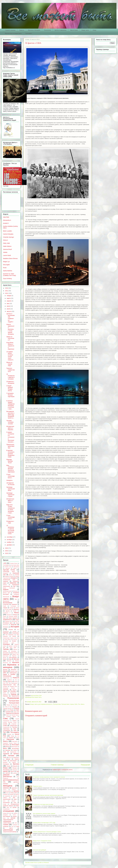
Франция (8, 750)
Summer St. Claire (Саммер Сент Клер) (9, 275)
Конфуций (6, 641)
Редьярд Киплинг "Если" (10, 461)
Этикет (8, 766)
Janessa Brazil (7, 249)
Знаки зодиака (13, 618)
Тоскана (9, 734)
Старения (14, 724)
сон (16, 823)
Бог (14, 586)
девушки (6, 775)
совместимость (7, 823)
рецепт (15, 816)
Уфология (10, 739)
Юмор (94, 30)
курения (15, 796)
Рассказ (14, 707)
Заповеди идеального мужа (10, 495)
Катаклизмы (16, 633)
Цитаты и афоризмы (60, 30)
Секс (5, 718)
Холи (4, 752)
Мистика (16, 659)
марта (9, 298)
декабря (9, 545)
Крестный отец (8, 643)
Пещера (5, 686)
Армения (6, 581)
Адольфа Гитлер (9, 570)
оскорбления (6, 809)
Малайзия (14, 651)
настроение (6, 802)
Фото (5, 748)
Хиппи (15, 750)
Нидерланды (6, 678)
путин (14, 815)
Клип (18, 638)
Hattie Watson (7, 246)
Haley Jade (6, 243)
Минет (5, 659)
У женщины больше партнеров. (10, 396)
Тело (15, 730)
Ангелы (11, 575)
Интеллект (15, 621)
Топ (79, 704)
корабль (12, 794)
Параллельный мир (9, 685)
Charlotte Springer (9, 237)
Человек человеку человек (10, 422)
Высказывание (8, 603)
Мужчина (16, 662)
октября (9, 540)
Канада (14, 631)
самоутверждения (8, 820)
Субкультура (13, 726)
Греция (11, 608)
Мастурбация (13, 658)
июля (9, 309)
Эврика (14, 762)
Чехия (5, 757)
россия (13, 818)
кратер (17, 794)
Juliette (5, 252)
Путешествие (57, 704)
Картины (6, 633)
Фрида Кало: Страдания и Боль (42, 841)
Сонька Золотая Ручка (10, 722)
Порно (5, 691)
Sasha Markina (8, 271)
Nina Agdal (6, 265)
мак (14, 798)
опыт (17, 806)
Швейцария (16, 757)
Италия (11, 630)
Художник (6, 754)
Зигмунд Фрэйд (13, 616)
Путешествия (65, 704)
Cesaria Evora (14, 563)
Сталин (5, 724)
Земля (5, 616)
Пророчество (15, 696)
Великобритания (7, 591)
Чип (10, 757)
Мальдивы (6, 653)
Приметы (5, 694)
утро (12, 827)
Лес (4, 648)
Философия (15, 745)
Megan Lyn (6, 262)
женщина (8, 786)
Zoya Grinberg (7, 278)
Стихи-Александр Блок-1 (11, 476)
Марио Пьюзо (14, 653)
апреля (9, 301)
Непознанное (7, 676)
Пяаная (9, 705)
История (15, 627)
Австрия (8, 568)
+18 (4, 563)
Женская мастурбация (39, 850)
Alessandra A (7, 220)
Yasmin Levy (8, 567)
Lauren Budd (7, 255)
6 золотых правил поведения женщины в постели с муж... (10, 405)
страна (72, 704)
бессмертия (6, 770)
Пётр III (7, 707)
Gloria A (5, 240)
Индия (17, 620)
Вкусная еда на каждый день (13, 33)
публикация (28, 697)
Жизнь (17, 613)
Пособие (13, 691)
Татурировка (7, 731)
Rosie (5, 268)
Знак (4, 618)
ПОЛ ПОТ (6, 683)
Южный (15, 766)
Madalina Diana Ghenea (10, 258)
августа (9, 311)
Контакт (15, 640)
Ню (16, 680)
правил (15, 813)
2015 (7, 553)
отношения (9, 811)
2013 (7, 548)
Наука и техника (9, 674)
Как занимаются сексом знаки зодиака (44, 814)
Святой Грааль (15, 715)
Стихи (5, 725)
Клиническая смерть (8, 638)
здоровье (14, 788)
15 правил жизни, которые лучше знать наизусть (10, 356)
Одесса (10, 682)
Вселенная (6, 601)
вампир (5, 771)
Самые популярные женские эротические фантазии (48, 795)
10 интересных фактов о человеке (11, 377)
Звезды (15, 615)
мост (4, 801)
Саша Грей (16, 712)
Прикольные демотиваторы (10, 446)
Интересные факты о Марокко (10, 428)
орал (8, 807)
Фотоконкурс (15, 749)
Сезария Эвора (11, 716)
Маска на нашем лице (9, 364)
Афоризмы (13, 583)
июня (9, 306)
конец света (14, 793)
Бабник (5, 585)
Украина (11, 738)
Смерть (14, 721)
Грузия (17, 608)
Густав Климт (8, 609)
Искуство (14, 625)
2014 (7, 551)
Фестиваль (6, 745)
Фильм (8, 747)
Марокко (14, 656)
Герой (5, 606)
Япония (15, 768)
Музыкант (14, 670)
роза (4, 818)
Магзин (15, 649)
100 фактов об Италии (10, 484)
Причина (6, 696)
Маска (5, 658)
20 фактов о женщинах (10, 382)
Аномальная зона (9, 580)
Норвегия (9, 680)
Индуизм (7, 621)
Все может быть (37, 697)
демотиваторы (8, 777)
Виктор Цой (6, 593)
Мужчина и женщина (11, 666)
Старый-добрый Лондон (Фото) (10, 388)
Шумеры (5, 762)
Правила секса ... (38, 786)
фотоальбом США (36, 696)
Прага (5, 693)
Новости (22, 30)
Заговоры (9, 615)
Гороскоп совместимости (11, 370)
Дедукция (16, 609)
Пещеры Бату (13, 686)
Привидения (13, 693)
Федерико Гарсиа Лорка (10, 743)
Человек (11, 756)
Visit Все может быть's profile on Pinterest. (37, 863)
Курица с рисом (13, 646)
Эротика (16, 764)
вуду (18, 771)
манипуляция (7, 799)
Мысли (5, 671)
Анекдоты (9, 480)
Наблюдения (13, 673)
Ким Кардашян (10, 635)
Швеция (8, 759)
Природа (14, 694)
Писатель (6, 690)
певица (5, 813)
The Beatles (6, 565)
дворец (15, 773)
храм (18, 827)
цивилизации (8, 830)
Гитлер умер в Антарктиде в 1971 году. (44, 823)
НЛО (5, 673)
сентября (10, 537)
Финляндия (15, 747)
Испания (5, 627)
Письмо (14, 690)
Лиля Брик (13, 648)
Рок (7, 710)
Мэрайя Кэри (14, 671)
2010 (7, 288)
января (9, 296)
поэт (10, 813)
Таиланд (14, 727)
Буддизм (6, 589)
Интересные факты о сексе (10, 501)
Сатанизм (8, 712)
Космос (14, 641)
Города (5, 608)
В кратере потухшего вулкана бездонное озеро (10, 454)
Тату (15, 729)
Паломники (14, 683)
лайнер (5, 798)
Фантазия (15, 741)
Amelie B (6, 223)
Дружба (8, 611)
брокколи (15, 770)
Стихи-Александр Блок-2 (11, 517)
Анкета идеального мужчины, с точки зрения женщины (10, 329)
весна (12, 771)
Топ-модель (15, 732)
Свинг (8, 715)
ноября (9, 542)
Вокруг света (85, 30)
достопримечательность (45, 704)
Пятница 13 (16, 705)
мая (8, 304)
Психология (47, 30)
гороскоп (8, 773)
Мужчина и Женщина (34, 30)
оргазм (14, 807)
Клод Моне (8, 640)
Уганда (12, 736)
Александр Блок (9, 572)
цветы (11, 828)
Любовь (6, 649)
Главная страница (10, 30)
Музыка (5, 670)
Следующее (29, 765)
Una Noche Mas (15, 565)
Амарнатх (5, 573)
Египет (15, 611)
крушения (8, 796)
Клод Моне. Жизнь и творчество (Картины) (10, 346)
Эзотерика (6, 764)
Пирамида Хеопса (9, 688)
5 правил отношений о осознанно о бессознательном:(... (10, 437)
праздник (5, 815)
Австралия (16, 567)
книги (7, 793)
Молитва (9, 661)
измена (14, 790)
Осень (16, 682)
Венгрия (15, 591)
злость (5, 790)
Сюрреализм (6, 727)
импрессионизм (7, 791)
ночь (15, 802)
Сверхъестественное (12, 713)
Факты (83, 704)
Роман (12, 710)
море (15, 799)
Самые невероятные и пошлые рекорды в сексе (47, 832)
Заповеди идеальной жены (11, 489)
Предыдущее (85, 765)
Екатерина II (7, 613)
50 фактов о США (10, 522)
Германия (14, 604)
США (76, 704)
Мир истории (74, 30)
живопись (6, 788)
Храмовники (13, 752)
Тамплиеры (6, 729)
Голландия (13, 606)
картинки (16, 791)
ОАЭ (4, 682)
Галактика (6, 604)
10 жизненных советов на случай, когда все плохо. (10, 530)
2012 (7, 293)
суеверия (15, 825)
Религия (16, 708)
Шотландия (13, 761)
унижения (6, 827)
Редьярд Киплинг (7, 708)
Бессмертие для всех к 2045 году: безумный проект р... (10, 415)
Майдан (5, 651)
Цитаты (16, 754)
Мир (10, 659)
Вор (16, 599)
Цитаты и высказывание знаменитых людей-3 (11, 318)
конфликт (5, 794)
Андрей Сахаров (9, 576)
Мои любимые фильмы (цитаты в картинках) (11, 469)
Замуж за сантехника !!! (10, 338)
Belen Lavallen (7, 231)
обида (5, 804)
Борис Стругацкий (9, 588)
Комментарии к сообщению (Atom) (63, 770)
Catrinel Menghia (8, 234)
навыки (13, 801)
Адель (15, 568)
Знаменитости (7, 620)
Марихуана (6, 654)
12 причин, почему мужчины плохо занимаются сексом (49, 777)
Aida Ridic (6, 217)
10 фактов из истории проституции (43, 804)
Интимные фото (8, 623)
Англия (17, 575)
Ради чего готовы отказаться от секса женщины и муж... (11, 509)
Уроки (18, 738)
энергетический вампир (10, 832)
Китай (14, 636)
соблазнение (7, 821)
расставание (7, 816)
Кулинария (29, 33)
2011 (7, 291)
